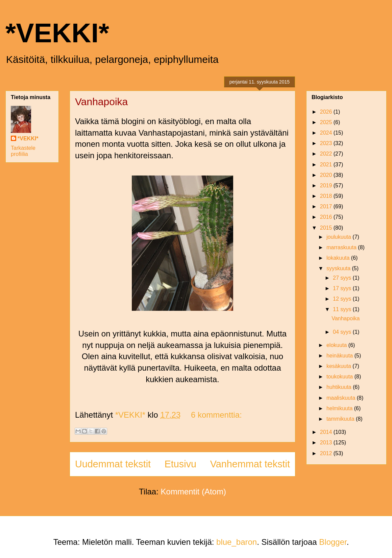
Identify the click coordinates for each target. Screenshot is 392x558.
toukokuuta (340, 377)
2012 (327, 453)
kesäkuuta (339, 366)
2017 (327, 206)
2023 (327, 143)
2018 (327, 196)
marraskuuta (342, 247)
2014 (327, 432)
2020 (327, 175)
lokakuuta (339, 258)
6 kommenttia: (216, 415)
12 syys (343, 299)
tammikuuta (341, 419)
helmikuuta (340, 408)
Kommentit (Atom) (193, 492)
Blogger (333, 542)
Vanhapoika (101, 102)
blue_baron (237, 542)
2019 (327, 185)
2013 (327, 443)
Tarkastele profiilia (23, 151)
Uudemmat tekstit (113, 464)
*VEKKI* (57, 33)
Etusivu (180, 464)
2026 (327, 112)
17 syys (343, 288)
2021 (327, 165)
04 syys (343, 332)
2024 (327, 133)
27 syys (343, 278)
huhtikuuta (340, 387)
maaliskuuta (342, 398)
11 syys (343, 309)
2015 (327, 228)
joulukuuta (339, 237)
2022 (327, 154)
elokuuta (337, 345)
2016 (327, 217)
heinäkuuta (340, 356)
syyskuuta (339, 268)
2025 (327, 122)
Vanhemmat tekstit (250, 464)
